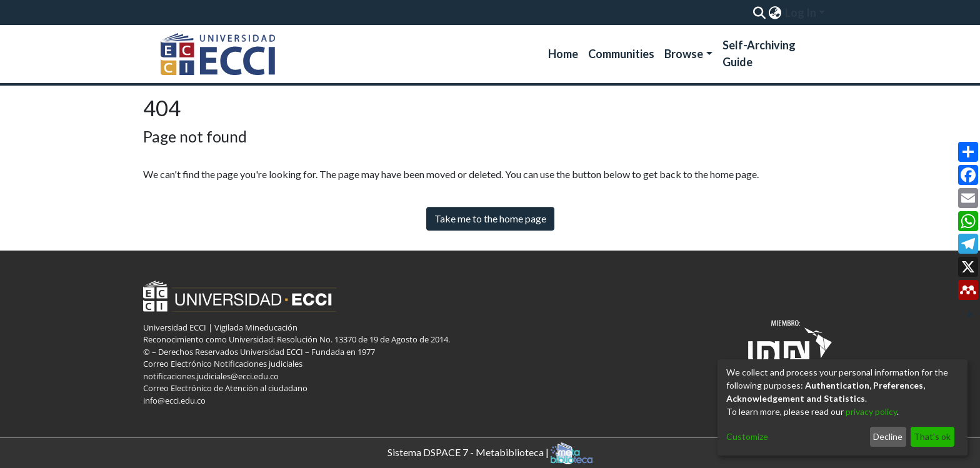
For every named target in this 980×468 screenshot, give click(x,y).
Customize (747, 436)
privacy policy (871, 411)
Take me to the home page (490, 218)
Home (563, 54)
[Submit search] (759, 12)
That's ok (932, 436)
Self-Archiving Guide (759, 53)
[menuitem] (775, 12)
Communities (621, 54)
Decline (888, 436)
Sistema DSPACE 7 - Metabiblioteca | (490, 453)
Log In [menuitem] (801, 12)
